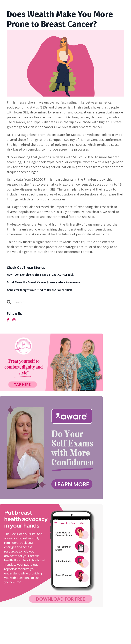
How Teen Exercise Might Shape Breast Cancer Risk (40, 275)
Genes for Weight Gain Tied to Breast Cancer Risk (39, 290)
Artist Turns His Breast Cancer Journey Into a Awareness (43, 282)
